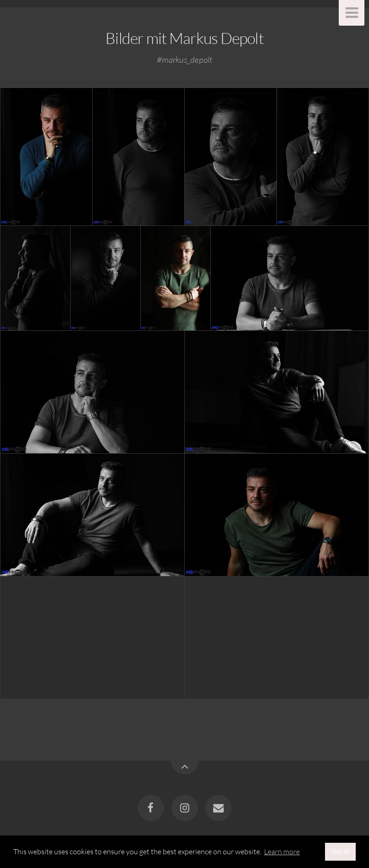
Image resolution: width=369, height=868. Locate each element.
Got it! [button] (341, 851)
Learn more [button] (282, 852)
